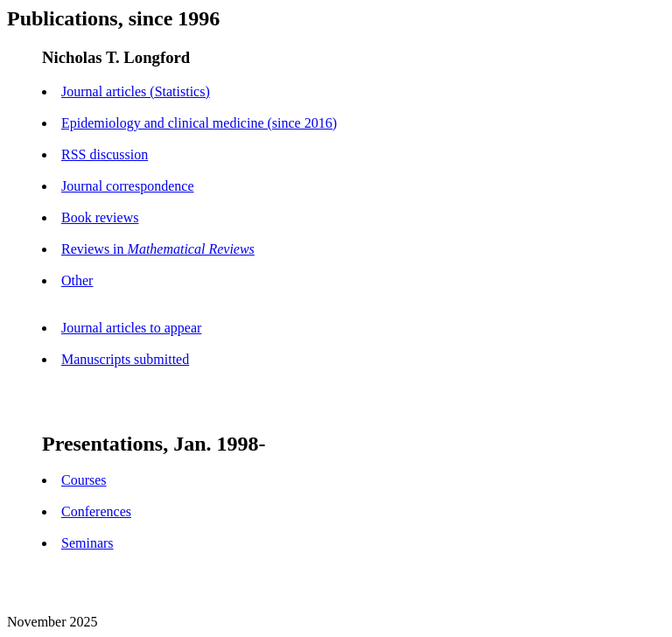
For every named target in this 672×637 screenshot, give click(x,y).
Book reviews (100, 217)
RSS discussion (105, 154)
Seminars (87, 543)
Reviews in (158, 249)
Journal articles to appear (131, 328)
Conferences (96, 511)
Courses (84, 480)
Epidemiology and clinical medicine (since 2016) (199, 123)
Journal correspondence (128, 186)
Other (77, 280)
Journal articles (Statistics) (136, 91)
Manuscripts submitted (125, 359)
